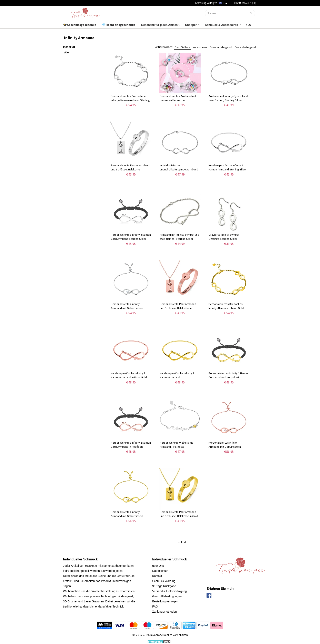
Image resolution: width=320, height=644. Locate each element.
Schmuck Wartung (164, 581)
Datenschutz (160, 571)
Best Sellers (182, 47)
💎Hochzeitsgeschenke (119, 25)
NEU (249, 25)
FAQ (155, 606)
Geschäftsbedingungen (167, 596)
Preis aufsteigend (221, 47)
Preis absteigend (245, 47)
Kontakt (157, 576)
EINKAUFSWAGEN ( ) (244, 3)
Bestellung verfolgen (206, 3)
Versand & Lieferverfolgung (169, 591)
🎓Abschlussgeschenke (80, 25)
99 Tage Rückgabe (164, 586)
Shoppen (193, 25)
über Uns (158, 566)
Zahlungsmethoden (164, 612)
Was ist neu (200, 47)
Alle (67, 52)
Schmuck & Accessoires (223, 25)
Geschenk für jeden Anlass (161, 25)
